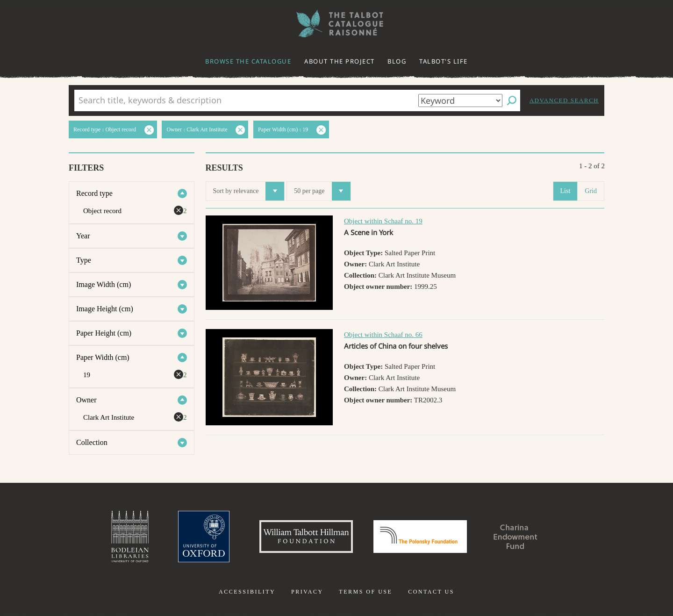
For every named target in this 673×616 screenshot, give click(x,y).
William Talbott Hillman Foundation (306, 537)
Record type (94, 193)
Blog (397, 61)
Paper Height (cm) (104, 333)
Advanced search (564, 100)
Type (84, 260)
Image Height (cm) (105, 309)
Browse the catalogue (248, 61)
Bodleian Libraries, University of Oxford (130, 537)
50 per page (322, 191)
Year (83, 236)
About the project (340, 61)
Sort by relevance (249, 191)
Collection (92, 442)
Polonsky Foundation (420, 537)
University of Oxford (204, 537)
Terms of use (365, 592)
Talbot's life (444, 61)
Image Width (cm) (104, 284)
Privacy (307, 592)
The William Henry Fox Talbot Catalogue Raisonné (336, 24)
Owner (86, 400)
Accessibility (247, 592)
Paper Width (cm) (103, 357)
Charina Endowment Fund (515, 537)
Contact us (431, 592)
